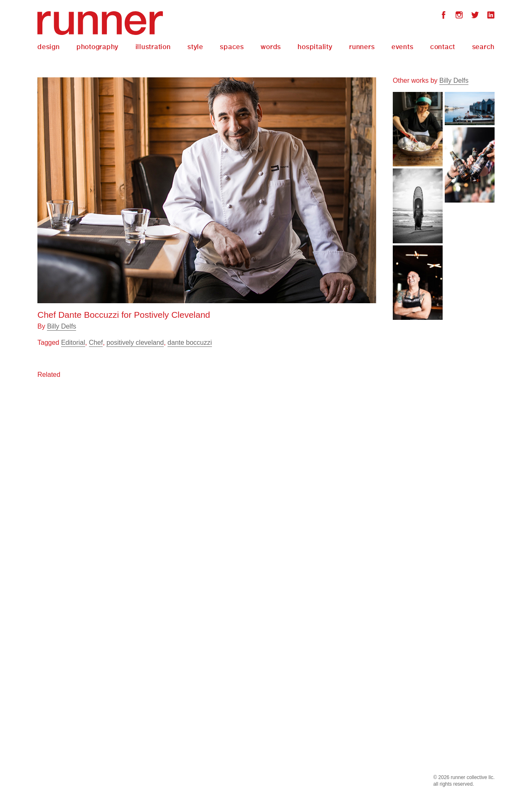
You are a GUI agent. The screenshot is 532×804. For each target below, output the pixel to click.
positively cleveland (135, 343)
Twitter (475, 16)
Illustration (153, 47)
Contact (443, 47)
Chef (96, 343)
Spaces (232, 47)
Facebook (443, 16)
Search (484, 47)
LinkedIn (491, 16)
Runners (362, 47)
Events (403, 47)
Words (271, 47)
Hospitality (315, 47)
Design (49, 47)
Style (195, 47)
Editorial (73, 343)
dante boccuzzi (190, 343)
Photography (97, 47)
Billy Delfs (62, 326)
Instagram (459, 16)
